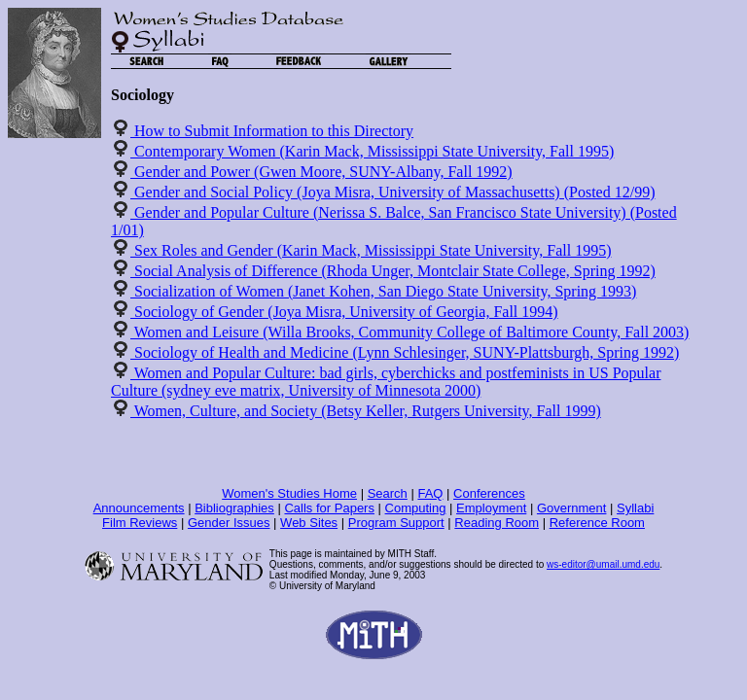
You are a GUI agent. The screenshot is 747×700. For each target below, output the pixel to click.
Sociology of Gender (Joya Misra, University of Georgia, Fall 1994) (344, 312)
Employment (491, 508)
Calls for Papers (329, 508)
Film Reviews (140, 523)
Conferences (489, 493)
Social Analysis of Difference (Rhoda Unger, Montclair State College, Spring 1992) (393, 271)
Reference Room (597, 523)
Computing (416, 508)
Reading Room (497, 523)
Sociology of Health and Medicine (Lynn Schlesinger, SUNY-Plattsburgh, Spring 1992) (405, 352)
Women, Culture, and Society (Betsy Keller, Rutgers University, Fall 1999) (366, 411)
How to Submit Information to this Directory (272, 131)
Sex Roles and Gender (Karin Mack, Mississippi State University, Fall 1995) (371, 250)
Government (572, 508)
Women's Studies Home (289, 493)
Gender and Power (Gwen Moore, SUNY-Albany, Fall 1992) (321, 172)
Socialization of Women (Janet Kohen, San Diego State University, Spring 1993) (383, 291)
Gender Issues (229, 523)
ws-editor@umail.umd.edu (603, 564)
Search (388, 493)
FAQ (430, 493)
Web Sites (309, 523)
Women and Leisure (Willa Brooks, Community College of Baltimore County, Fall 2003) (409, 332)
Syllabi (635, 508)
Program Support (396, 523)
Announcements (139, 508)
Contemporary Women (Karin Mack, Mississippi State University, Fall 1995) (372, 151)
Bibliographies (234, 508)
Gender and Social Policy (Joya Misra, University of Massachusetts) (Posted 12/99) (392, 192)
